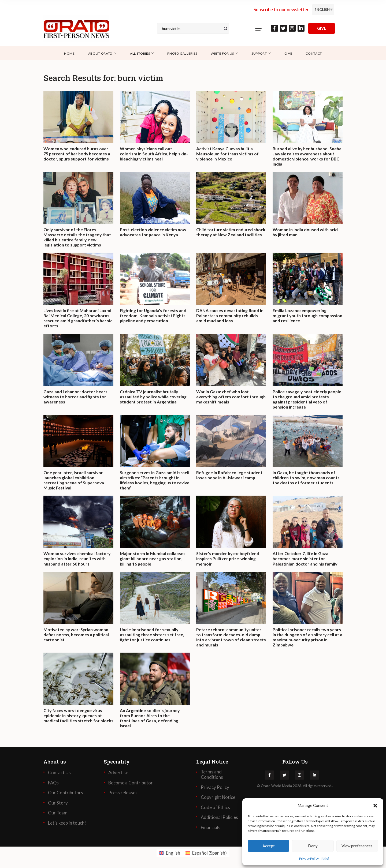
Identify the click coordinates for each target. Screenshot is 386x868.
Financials (211, 828)
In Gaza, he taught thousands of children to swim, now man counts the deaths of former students (306, 478)
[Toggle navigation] (258, 28)
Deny (313, 846)
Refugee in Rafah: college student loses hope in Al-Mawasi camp (229, 476)
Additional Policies (220, 818)
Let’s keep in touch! (67, 824)
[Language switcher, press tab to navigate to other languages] (323, 10)
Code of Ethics (215, 808)
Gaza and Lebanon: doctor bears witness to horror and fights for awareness (76, 397)
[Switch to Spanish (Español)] (206, 854)
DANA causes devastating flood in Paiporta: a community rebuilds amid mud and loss (230, 316)
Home (69, 53)
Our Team (58, 814)
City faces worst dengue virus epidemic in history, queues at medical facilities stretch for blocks (73, 719)
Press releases (123, 794)
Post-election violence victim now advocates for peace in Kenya (153, 232)
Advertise (118, 773)
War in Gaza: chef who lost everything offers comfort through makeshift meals (231, 397)
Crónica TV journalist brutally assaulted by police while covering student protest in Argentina (154, 397)
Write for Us (222, 53)
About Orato (100, 53)
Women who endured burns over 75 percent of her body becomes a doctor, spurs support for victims (77, 154)
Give (288, 53)
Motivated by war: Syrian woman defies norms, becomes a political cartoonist (76, 635)
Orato (266, 787)
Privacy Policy (309, 858)
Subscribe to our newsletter (281, 10)
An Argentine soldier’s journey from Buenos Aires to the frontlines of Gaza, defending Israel (150, 719)
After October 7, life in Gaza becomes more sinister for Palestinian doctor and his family (305, 559)
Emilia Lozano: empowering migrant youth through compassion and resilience (300, 316)
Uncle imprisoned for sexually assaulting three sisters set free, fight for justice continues (152, 635)
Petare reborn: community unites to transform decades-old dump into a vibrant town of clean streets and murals (229, 638)
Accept (269, 846)
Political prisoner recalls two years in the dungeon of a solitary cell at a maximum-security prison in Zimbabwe (308, 638)
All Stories (140, 53)
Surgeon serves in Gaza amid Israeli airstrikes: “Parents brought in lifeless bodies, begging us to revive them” (155, 481)
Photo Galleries (182, 53)
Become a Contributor (131, 784)
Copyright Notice (218, 798)
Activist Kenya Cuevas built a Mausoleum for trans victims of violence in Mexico (228, 154)
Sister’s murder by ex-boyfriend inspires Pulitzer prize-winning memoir (228, 559)
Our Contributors (66, 794)
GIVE (322, 28)
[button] (375, 805)
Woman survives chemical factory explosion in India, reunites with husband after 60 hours (77, 559)
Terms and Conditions (212, 775)
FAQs (54, 784)
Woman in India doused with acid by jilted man (305, 232)
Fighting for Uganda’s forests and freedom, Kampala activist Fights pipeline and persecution (153, 316)
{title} (325, 858)
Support (259, 53)
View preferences (357, 846)
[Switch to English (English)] (170, 854)
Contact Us (59, 773)
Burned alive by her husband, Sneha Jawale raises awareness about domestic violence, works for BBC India (304, 156)
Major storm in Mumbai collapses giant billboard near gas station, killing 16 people (153, 559)
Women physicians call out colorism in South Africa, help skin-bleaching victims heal (154, 154)
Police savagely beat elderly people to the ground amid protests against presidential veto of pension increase (307, 400)
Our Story (58, 804)
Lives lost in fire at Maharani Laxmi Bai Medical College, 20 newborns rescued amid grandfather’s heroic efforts (78, 318)
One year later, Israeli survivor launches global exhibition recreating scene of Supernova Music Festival (74, 481)
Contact (314, 53)
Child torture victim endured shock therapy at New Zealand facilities (231, 232)
